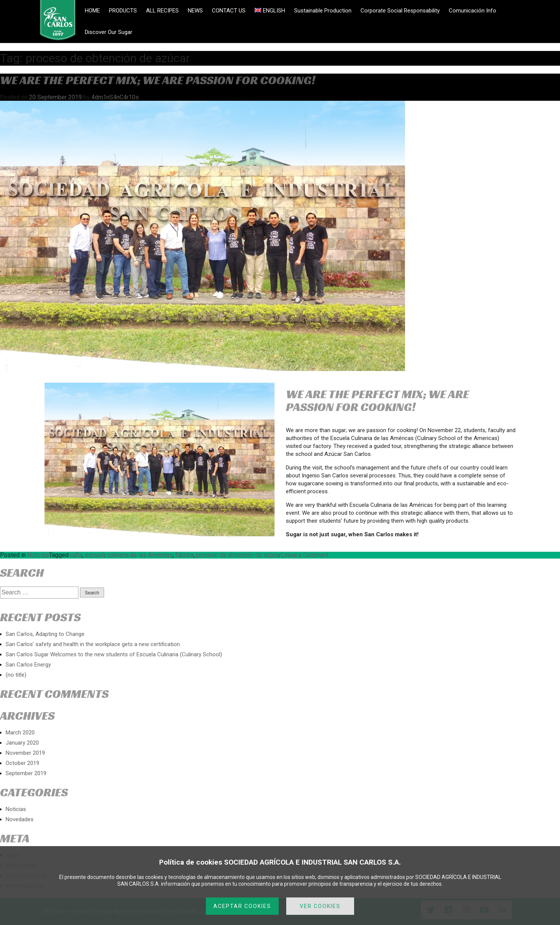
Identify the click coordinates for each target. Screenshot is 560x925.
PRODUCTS (123, 11)
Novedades (20, 819)
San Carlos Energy (28, 665)
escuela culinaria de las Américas (129, 555)
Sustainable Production (323, 11)
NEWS (195, 11)
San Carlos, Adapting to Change (45, 634)
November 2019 (25, 753)
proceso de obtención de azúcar (239, 555)
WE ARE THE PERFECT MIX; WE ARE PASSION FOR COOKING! (158, 80)
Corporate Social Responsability (400, 11)
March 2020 (20, 733)
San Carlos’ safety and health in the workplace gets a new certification (93, 644)
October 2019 (22, 763)
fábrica (184, 555)
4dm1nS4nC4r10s (115, 97)
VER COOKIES (320, 906)
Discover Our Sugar (109, 32)
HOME (92, 11)
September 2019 (26, 773)
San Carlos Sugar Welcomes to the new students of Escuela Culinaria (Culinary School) (114, 654)
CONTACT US (229, 11)
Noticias (38, 555)
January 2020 (22, 743)
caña (76, 555)
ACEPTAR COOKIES (242, 906)
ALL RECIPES (162, 11)
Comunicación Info (473, 11)
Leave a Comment (305, 555)
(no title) (16, 675)
